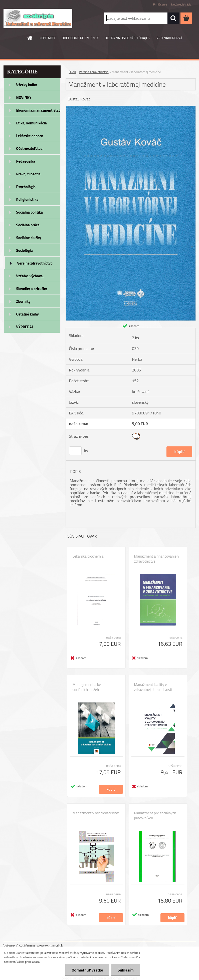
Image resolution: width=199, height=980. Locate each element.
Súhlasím (126, 970)
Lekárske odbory (30, 136)
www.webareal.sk (50, 945)
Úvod (72, 72)
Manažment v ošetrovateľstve (96, 813)
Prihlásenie (160, 4)
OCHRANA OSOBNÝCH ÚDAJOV (128, 38)
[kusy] (75, 451)
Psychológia (26, 187)
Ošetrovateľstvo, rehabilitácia (30, 150)
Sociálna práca (28, 225)
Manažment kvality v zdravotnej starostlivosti (153, 687)
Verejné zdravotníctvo (35, 263)
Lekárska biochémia (88, 556)
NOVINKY (24, 98)
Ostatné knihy (28, 314)
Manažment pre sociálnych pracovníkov (155, 816)
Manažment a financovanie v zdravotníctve (157, 559)
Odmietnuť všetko (87, 970)
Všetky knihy (27, 85)
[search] (173, 18)
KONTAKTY (48, 38)
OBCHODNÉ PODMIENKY (80, 38)
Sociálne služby (29, 238)
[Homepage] (30, 38)
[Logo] (38, 18)
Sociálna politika (30, 212)
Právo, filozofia (29, 174)
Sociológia (25, 250)
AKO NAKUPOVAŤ (169, 38)
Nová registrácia (181, 4)
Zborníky (23, 301)
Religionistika (27, 199)
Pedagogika (26, 161)
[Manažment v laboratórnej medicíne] (131, 108)
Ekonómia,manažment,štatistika (38, 110)
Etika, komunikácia (32, 123)
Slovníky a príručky (32, 289)
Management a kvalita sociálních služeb (90, 687)
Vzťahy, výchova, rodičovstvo (30, 278)
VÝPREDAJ (25, 327)
